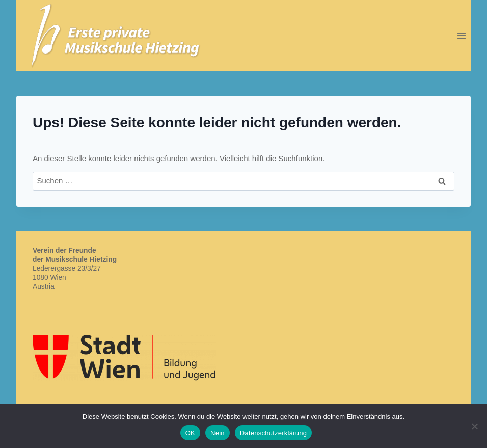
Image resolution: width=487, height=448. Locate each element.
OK (190, 433)
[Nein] (474, 426)
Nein (218, 433)
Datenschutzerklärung (273, 433)
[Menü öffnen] (461, 35)
